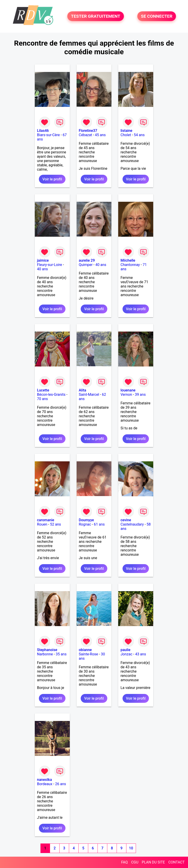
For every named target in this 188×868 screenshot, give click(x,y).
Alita (83, 390)
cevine (126, 520)
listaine (126, 131)
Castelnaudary (132, 524)
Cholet (126, 135)
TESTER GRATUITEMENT (96, 16)
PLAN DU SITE (153, 862)
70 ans (43, 399)
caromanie (46, 520)
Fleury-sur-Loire (50, 265)
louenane (128, 390)
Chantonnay (130, 265)
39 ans (140, 395)
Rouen (42, 524)
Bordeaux (45, 784)
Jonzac (126, 654)
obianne (85, 650)
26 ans (60, 784)
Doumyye (86, 520)
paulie (125, 650)
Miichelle (128, 260)
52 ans (55, 524)
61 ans (99, 524)
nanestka (45, 780)
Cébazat (85, 135)
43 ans (140, 654)
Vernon (126, 395)
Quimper (86, 265)
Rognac (85, 524)
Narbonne (45, 654)
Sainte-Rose (89, 654)
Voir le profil (52, 179)
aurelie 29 (87, 260)
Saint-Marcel (89, 395)
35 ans (61, 654)
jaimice (43, 260)
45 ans (100, 135)
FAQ (124, 862)
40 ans (43, 269)
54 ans (139, 135)
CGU (135, 862)
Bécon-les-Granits (51, 395)
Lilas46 (43, 131)
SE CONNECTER (157, 16)
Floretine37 (88, 131)
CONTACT (176, 862)
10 (131, 848)
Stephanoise (47, 650)
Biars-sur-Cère (48, 135)
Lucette (43, 390)
